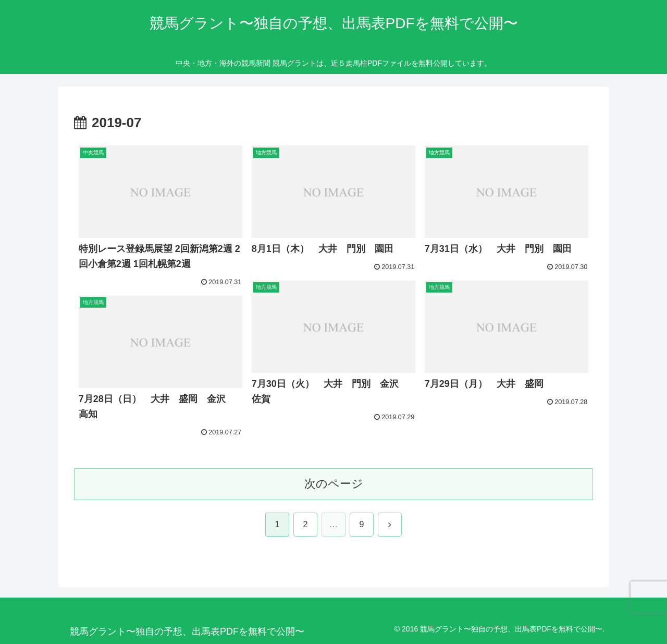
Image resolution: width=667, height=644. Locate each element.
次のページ (334, 484)
